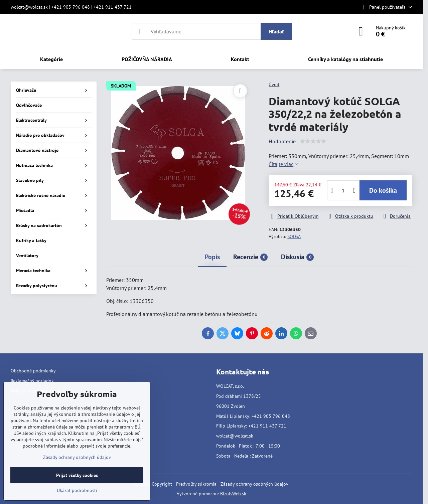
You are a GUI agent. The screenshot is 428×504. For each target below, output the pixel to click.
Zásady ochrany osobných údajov (254, 484)
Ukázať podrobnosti (77, 490)
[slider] (313, 141)
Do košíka (383, 190)
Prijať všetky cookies (77, 475)
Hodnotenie (282, 141)
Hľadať (276, 31)
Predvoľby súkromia (196, 484)
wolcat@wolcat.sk (235, 436)
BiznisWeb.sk (233, 494)
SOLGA (294, 236)
